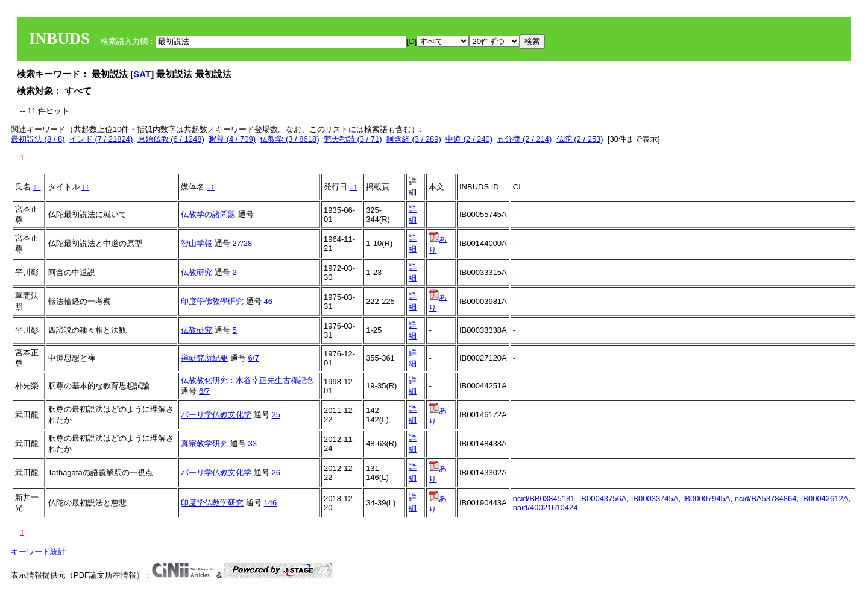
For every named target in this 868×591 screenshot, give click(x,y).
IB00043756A (603, 498)
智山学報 (197, 243)
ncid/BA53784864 (766, 498)
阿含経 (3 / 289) (414, 139)
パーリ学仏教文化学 (216, 415)
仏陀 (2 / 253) (580, 139)
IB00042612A (825, 498)
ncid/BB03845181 (544, 498)
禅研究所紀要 (204, 358)
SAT (142, 74)
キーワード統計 (38, 551)
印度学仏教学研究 (212, 503)
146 (271, 503)
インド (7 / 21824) (101, 139)
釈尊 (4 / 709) (232, 139)
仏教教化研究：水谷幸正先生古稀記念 (247, 380)
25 (276, 415)
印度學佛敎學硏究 (212, 301)
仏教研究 (197, 272)
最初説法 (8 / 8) (38, 139)
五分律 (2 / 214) (524, 139)
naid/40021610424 (546, 507)
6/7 (254, 358)
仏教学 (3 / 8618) (289, 139)
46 (268, 301)
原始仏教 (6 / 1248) (171, 139)
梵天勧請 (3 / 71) (353, 139)
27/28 (243, 243)
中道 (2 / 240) (469, 139)
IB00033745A (655, 498)
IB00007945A (707, 498)
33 (253, 444)
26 (276, 472)
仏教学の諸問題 (208, 214)
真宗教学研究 (204, 444)
